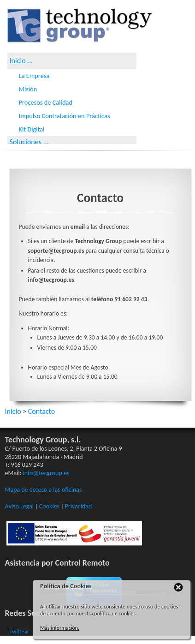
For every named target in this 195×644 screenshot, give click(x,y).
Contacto (41, 411)
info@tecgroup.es (46, 473)
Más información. (60, 628)
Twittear (20, 631)
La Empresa (34, 76)
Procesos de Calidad (46, 102)
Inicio (18, 61)
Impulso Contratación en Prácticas (65, 116)
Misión (28, 89)
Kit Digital (32, 129)
